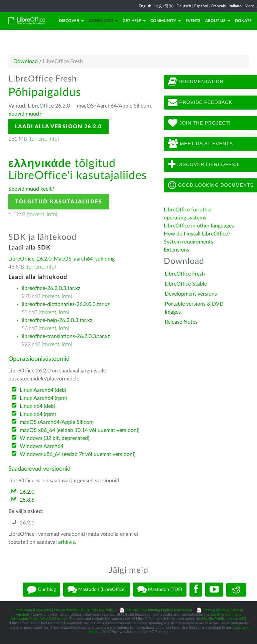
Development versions (191, 294)
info (53, 139)
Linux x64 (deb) (37, 406)
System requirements (189, 242)
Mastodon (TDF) (160, 590)
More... (251, 6)
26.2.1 (27, 523)
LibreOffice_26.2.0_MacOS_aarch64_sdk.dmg (61, 259)
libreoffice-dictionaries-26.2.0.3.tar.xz (66, 304)
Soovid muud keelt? (31, 189)
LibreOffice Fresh (185, 274)
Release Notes (181, 322)
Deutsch (184, 6)
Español (201, 6)
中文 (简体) (164, 6)
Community (166, 21)
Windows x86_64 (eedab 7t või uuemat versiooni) (78, 454)
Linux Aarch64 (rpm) (43, 398)
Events (193, 21)
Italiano (235, 6)
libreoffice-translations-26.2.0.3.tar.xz (66, 336)
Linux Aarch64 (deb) (43, 390)
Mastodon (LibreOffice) (97, 590)
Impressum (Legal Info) (33, 610)
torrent (38, 139)
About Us (218, 21)
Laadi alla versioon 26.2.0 (58, 127)
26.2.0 (27, 492)
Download (103, 21)
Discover (71, 21)
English (145, 6)
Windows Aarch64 (42, 446)
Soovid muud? (25, 114)
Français (218, 6)
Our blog (41, 590)
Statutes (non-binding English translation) (159, 610)
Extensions (176, 250)
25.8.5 (27, 500)
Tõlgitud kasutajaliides (59, 202)
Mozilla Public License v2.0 (224, 619)
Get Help (134, 21)
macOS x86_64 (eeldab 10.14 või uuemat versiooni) (80, 430)
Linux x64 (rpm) (38, 414)
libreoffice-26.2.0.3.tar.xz (51, 288)
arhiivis (67, 542)
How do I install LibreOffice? (197, 234)
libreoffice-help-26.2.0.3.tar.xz (57, 320)
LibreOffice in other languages (199, 226)
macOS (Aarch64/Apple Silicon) (57, 422)
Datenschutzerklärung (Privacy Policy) (85, 610)
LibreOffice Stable (186, 284)
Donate (243, 21)
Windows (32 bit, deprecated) (54, 438)
